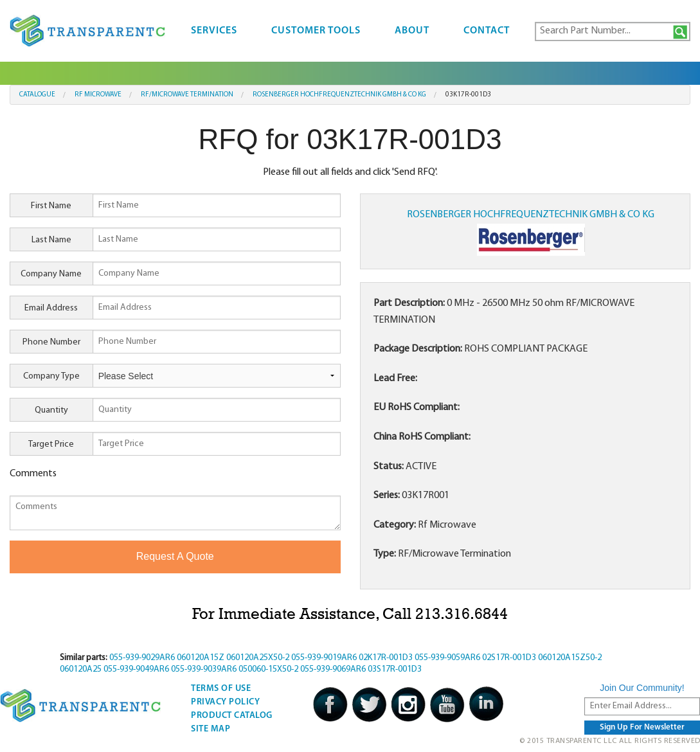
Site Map (211, 729)
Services (214, 31)
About (412, 31)
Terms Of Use (221, 689)
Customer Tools (316, 31)
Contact (487, 31)
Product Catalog (232, 716)
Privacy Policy (225, 702)
